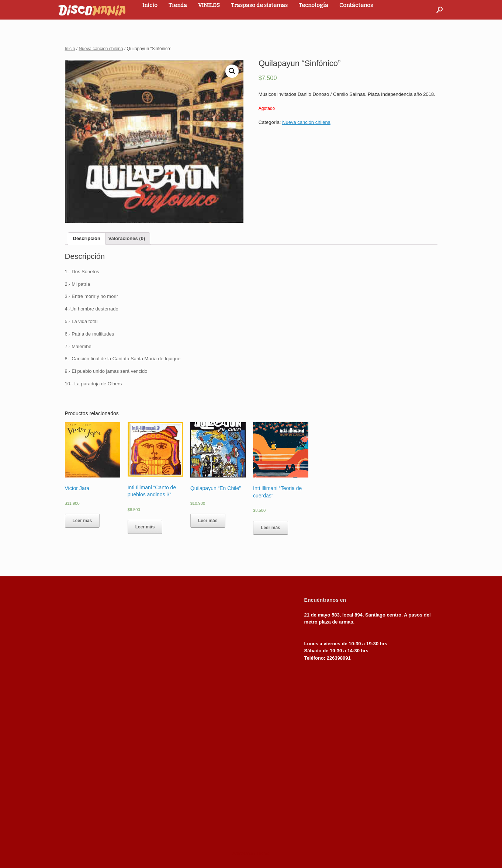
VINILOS (209, 5)
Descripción (87, 238)
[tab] (87, 239)
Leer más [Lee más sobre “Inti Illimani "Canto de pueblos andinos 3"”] (145, 527)
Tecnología (314, 5)
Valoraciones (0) (127, 238)
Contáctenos (356, 5)
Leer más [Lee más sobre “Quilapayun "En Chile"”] (208, 521)
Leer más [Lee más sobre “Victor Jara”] (82, 521)
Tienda (178, 5)
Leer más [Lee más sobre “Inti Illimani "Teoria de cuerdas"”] (271, 528)
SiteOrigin (246, 853)
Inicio (150, 5)
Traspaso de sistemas (259, 5)
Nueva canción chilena (101, 49)
